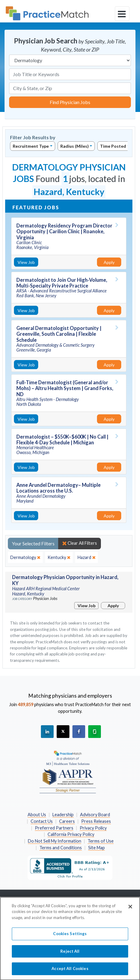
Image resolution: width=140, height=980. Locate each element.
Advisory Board (95, 815)
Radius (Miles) (75, 146)
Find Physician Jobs (70, 102)
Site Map (97, 848)
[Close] (130, 910)
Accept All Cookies (70, 972)
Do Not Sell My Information (55, 841)
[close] (25, 557)
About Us (37, 815)
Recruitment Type (31, 146)
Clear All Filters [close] (80, 543)
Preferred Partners (54, 828)
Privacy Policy (93, 828)
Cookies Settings (70, 937)
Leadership (63, 815)
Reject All (70, 955)
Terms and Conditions (61, 848)
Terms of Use (101, 841)
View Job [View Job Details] (26, 262)
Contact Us (42, 821)
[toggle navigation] (122, 14)
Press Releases (96, 821)
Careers (67, 821)
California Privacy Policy (71, 834)
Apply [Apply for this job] (109, 262)
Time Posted (113, 146)
